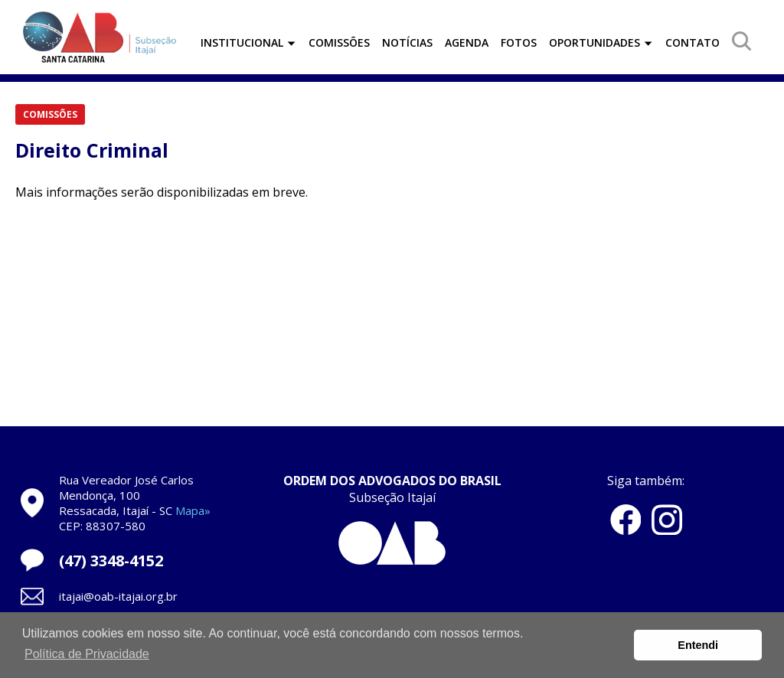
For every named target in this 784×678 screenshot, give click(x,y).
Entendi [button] (698, 645)
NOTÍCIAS (407, 42)
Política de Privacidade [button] (87, 654)
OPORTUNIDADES (601, 42)
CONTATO (693, 42)
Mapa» (193, 510)
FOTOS (519, 42)
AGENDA (467, 42)
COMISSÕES (339, 42)
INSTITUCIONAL (248, 42)
